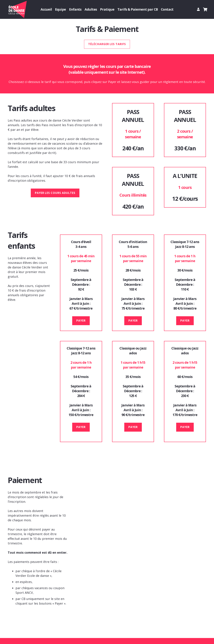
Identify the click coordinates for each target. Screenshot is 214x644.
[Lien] (199, 9)
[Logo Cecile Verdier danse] (17, 9)
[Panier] (205, 9)
